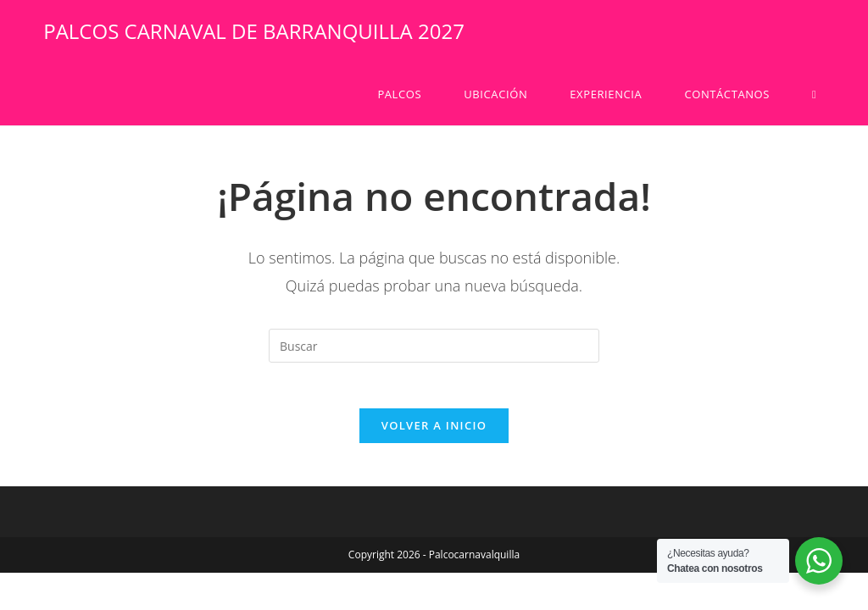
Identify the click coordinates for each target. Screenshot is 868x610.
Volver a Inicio (434, 431)
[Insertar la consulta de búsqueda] (434, 346)
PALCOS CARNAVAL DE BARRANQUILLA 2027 (254, 31)
